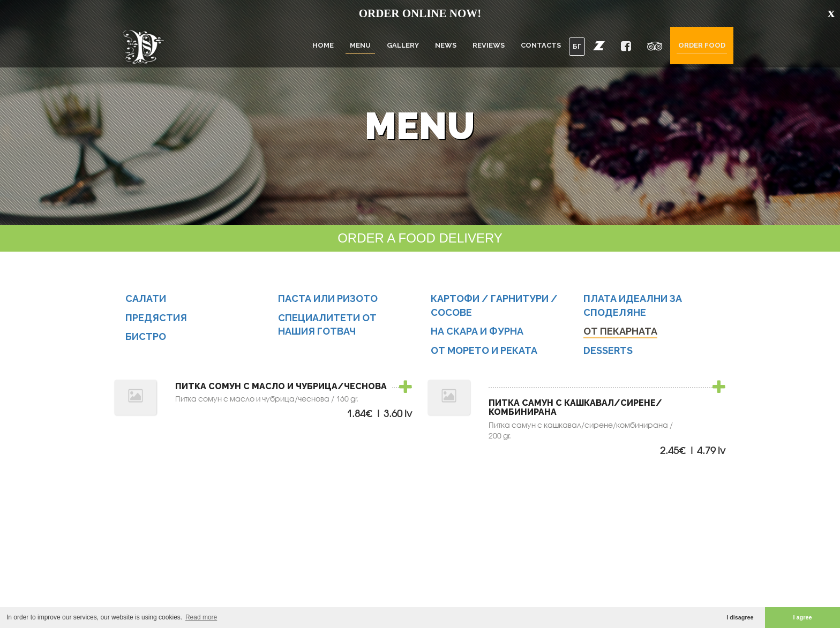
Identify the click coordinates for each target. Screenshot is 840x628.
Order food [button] (702, 45)
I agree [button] (803, 617)
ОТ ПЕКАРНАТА (620, 332)
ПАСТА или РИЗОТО (328, 299)
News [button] (446, 45)
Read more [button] (201, 617)
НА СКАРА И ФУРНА (477, 332)
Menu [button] (360, 45)
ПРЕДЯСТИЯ (156, 318)
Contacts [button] (541, 45)
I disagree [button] (740, 617)
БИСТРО (146, 338)
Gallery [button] (403, 45)
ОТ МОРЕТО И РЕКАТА (484, 351)
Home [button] (323, 45)
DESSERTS (608, 351)
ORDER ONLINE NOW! (420, 13)
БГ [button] (577, 46)
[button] (599, 46)
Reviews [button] (489, 45)
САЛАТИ (146, 299)
